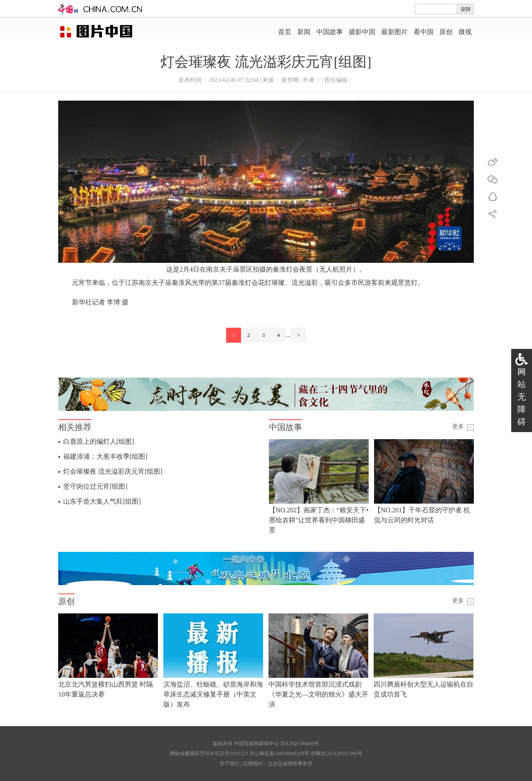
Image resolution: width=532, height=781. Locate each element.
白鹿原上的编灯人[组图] (99, 441)
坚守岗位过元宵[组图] (95, 486)
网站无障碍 (522, 397)
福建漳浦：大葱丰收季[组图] (105, 456)
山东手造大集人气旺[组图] (102, 501)
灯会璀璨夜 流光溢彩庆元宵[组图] (113, 471)
